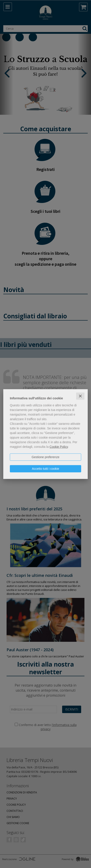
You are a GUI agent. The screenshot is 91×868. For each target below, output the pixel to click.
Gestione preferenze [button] (46, 457)
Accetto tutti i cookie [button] (46, 468)
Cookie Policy (59, 447)
